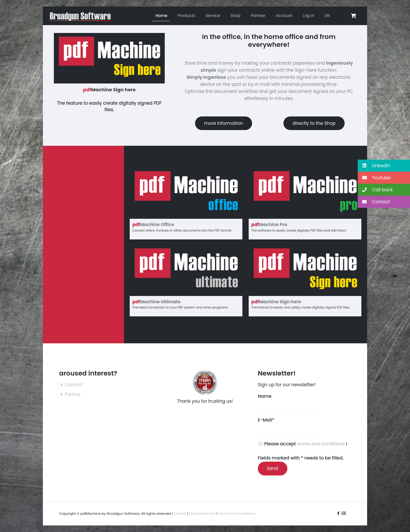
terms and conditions (321, 444)
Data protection (202, 514)
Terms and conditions (237, 514)
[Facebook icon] (338, 513)
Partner (73, 394)
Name (288, 402)
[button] (384, 166)
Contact (74, 385)
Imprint (180, 514)
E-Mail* (288, 426)
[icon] (344, 513)
